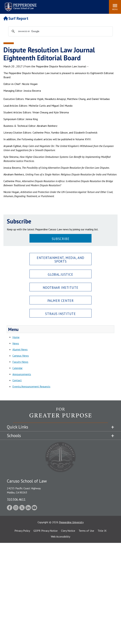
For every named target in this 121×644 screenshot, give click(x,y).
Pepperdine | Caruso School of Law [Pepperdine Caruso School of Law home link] (20, 5)
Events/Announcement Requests (31, 386)
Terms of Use (86, 531)
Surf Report (16, 18)
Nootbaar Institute (60, 287)
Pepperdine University (71, 522)
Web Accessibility (60, 536)
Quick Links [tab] (17, 427)
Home (16, 337)
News (16, 343)
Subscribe (60, 239)
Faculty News (20, 362)
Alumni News (20, 349)
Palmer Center (61, 301)
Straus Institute (60, 314)
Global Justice (60, 274)
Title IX (102, 531)
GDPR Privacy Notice (46, 531)
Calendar (17, 368)
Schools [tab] (14, 436)
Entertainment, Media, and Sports (60, 259)
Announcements (22, 374)
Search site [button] (59, 5)
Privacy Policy (22, 531)
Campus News (21, 356)
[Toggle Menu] (115, 7)
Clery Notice (68, 531)
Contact (17, 380)
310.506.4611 (16, 499)
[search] (60, 32)
